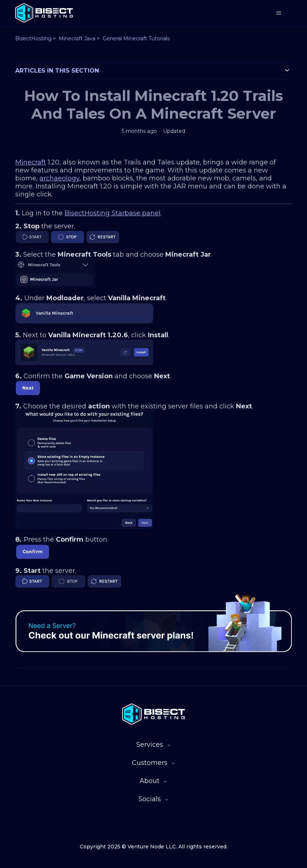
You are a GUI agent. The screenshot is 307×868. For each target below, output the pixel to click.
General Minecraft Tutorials (136, 38)
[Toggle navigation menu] (279, 13)
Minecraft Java (77, 38)
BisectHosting (33, 38)
